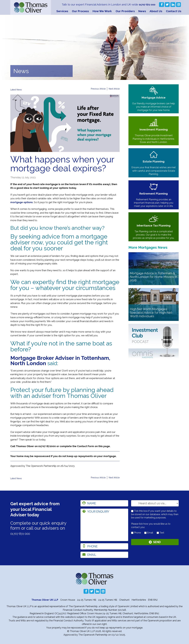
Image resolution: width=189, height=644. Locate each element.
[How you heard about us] (155, 503)
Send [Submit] (157, 543)
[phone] (104, 546)
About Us (156, 11)
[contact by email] (145, 533)
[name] (104, 503)
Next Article (113, 89)
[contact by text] (158, 533)
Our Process (80, 11)
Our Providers (125, 11)
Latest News (17, 90)
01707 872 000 (146, 5)
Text (160, 533)
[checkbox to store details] (132, 511)
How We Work (102, 11)
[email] (104, 555)
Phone (136, 533)
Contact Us (174, 11)
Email (149, 533)
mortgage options (22, 202)
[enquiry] (104, 525)
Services (62, 11)
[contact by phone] (132, 533)
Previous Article (95, 89)
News (142, 11)
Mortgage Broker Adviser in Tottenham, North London (60, 361)
